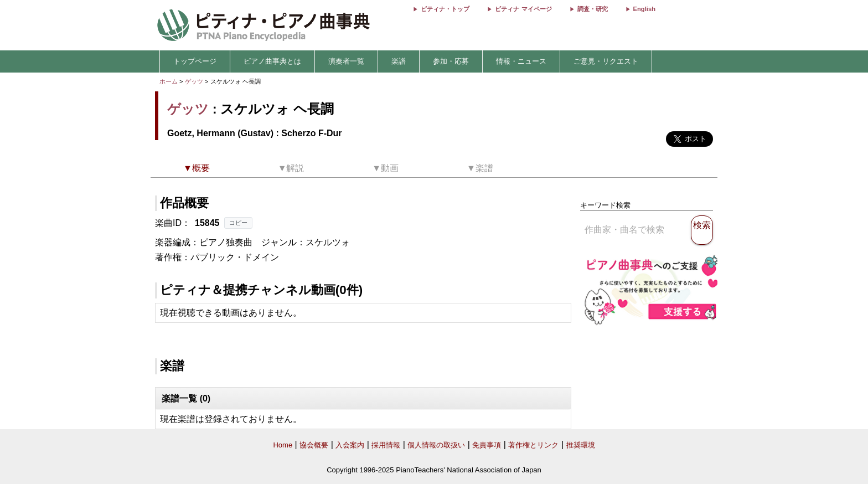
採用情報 (386, 445)
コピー (238, 223)
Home (283, 445)
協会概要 (314, 445)
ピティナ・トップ (445, 9)
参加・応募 (451, 61)
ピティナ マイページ (523, 9)
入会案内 (350, 445)
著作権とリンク (533, 445)
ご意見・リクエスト (606, 61)
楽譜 (399, 61)
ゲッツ (194, 81)
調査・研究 (593, 9)
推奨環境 (581, 445)
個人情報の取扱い (436, 445)
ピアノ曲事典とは (272, 61)
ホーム (169, 81)
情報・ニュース (521, 61)
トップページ (195, 61)
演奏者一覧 (346, 61)
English (644, 9)
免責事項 (487, 445)
